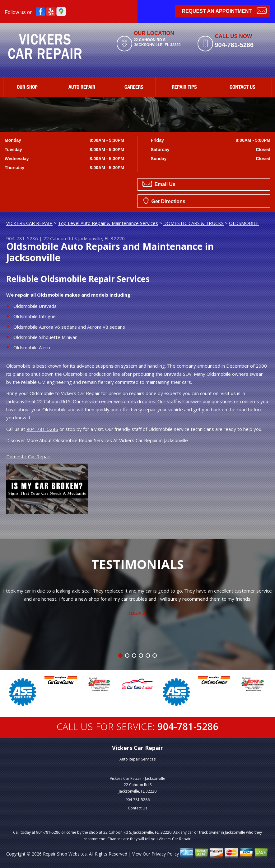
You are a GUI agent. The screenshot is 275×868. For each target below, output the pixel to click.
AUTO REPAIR (82, 88)
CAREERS (134, 88)
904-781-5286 (234, 45)
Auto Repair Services (137, 759)
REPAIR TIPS (184, 88)
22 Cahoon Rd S (60, 238)
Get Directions (164, 201)
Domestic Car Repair (28, 456)
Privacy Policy (165, 854)
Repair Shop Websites (65, 854)
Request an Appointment (224, 10)
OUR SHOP (27, 88)
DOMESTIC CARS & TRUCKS (193, 223)
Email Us (159, 184)
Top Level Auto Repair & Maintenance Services (108, 223)
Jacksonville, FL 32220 (101, 238)
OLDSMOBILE (244, 223)
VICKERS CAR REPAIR (29, 223)
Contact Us (137, 808)
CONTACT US (242, 88)
